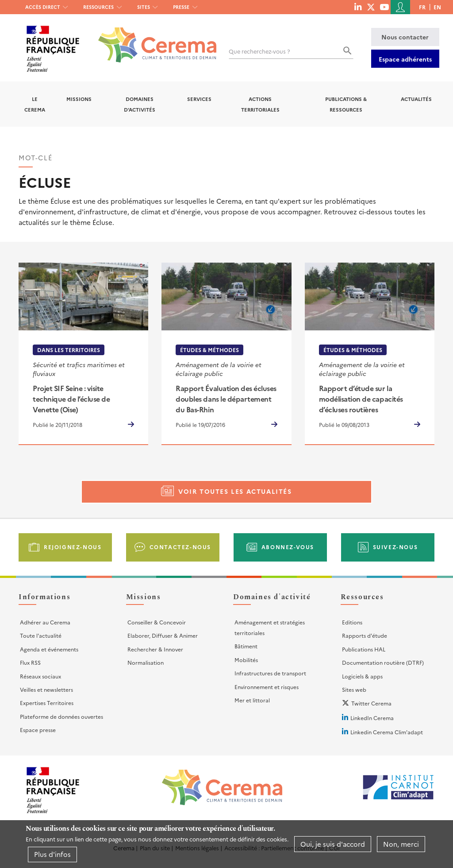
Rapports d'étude (365, 635)
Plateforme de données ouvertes (61, 716)
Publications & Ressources (346, 104)
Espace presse (38, 730)
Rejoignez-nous (73, 547)
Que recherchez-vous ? (259, 51)
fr (422, 7)
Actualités (416, 99)
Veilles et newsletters (46, 689)
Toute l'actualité (41, 635)
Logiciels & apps (362, 676)
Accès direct (43, 7)
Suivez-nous (395, 547)
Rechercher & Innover (155, 649)
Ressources (98, 7)
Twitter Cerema (371, 703)
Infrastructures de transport (270, 673)
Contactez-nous (180, 547)
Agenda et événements (49, 649)
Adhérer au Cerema (45, 622)
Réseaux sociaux (40, 676)
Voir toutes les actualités (235, 491)
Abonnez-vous (288, 547)
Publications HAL (364, 649)
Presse (181, 7)
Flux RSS (30, 662)
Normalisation (146, 662)
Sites (144, 7)
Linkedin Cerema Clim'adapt (387, 732)
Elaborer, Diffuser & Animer (163, 635)
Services (199, 99)
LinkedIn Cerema (372, 718)
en (437, 7)
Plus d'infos (52, 854)
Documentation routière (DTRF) (383, 662)
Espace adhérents (405, 59)
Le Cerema (35, 104)
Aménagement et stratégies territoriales (270, 627)
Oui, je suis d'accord (333, 844)
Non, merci (401, 844)
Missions (79, 99)
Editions (352, 622)
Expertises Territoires (47, 703)
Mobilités (246, 660)
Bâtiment (246, 646)
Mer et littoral (252, 700)
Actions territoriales (260, 104)
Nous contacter (405, 37)
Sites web (354, 689)
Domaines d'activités (140, 104)
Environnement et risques (267, 687)
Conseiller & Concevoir (157, 622)
